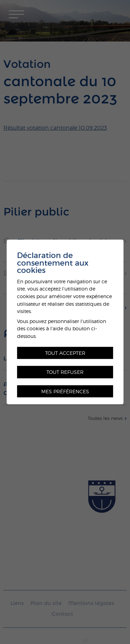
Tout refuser (65, 372)
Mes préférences (65, 391)
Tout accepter (65, 353)
